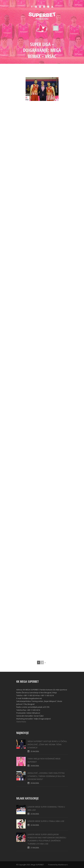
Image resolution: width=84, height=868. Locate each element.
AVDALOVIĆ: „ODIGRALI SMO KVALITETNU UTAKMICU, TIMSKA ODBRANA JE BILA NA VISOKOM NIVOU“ (46, 776)
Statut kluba (21, 722)
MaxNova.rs (63, 865)
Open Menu (56, 28)
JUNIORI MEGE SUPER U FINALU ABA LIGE (46, 821)
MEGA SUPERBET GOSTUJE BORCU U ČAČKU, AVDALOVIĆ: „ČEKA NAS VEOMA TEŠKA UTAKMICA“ (47, 744)
